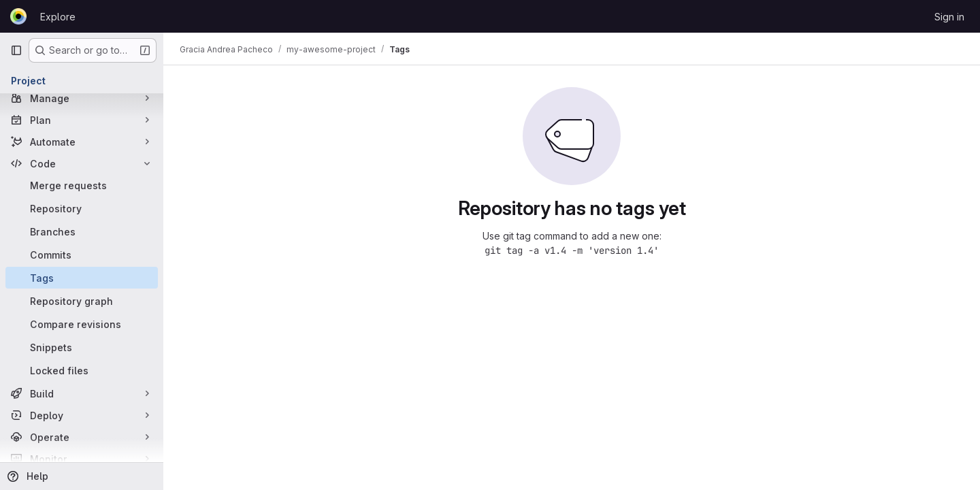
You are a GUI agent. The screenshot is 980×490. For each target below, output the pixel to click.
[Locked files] (82, 370)
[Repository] (82, 208)
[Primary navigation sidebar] (16, 50)
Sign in (949, 17)
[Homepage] (18, 16)
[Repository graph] (82, 301)
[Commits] (82, 255)
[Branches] (82, 231)
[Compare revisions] (82, 324)
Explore (58, 17)
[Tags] (82, 278)
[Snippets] (82, 347)
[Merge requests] (82, 185)
